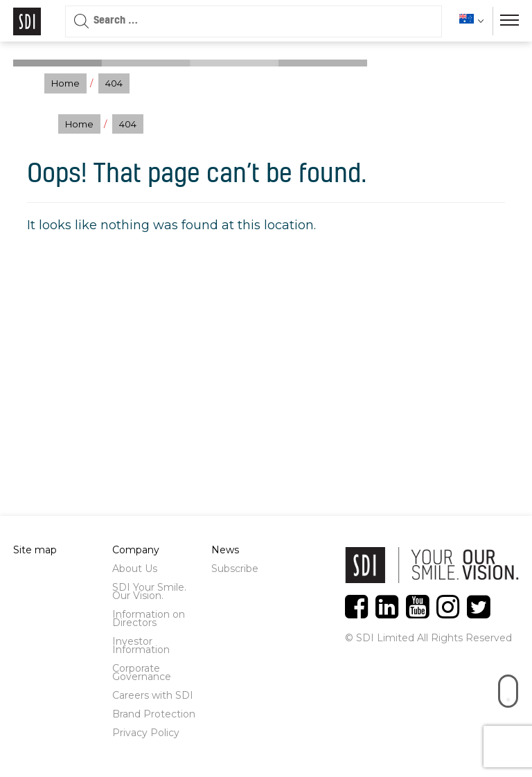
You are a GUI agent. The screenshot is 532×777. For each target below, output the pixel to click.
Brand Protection (154, 714)
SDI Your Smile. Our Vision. (149, 591)
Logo (27, 21)
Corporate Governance (142, 672)
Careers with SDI (153, 695)
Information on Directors (149, 618)
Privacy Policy (146, 733)
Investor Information (141, 645)
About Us (135, 569)
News (225, 550)
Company (136, 550)
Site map (35, 550)
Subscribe (235, 569)
